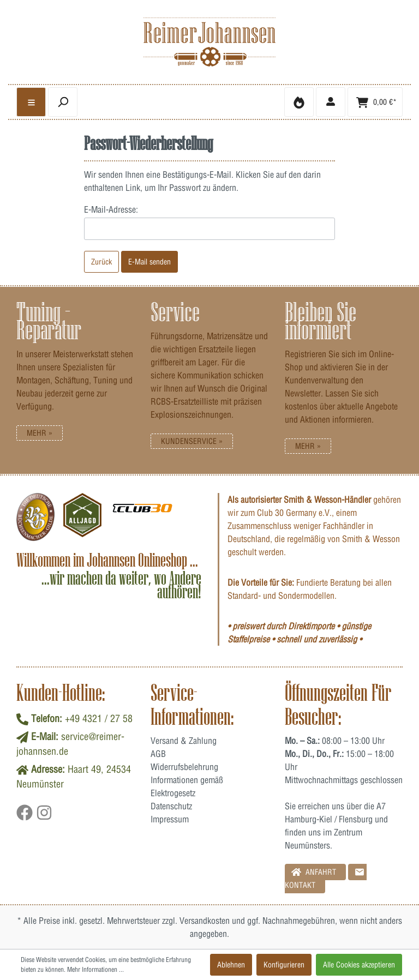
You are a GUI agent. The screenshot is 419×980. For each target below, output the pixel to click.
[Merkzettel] (299, 102)
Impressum (170, 819)
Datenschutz (171, 806)
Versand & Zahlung (184, 741)
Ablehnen (231, 965)
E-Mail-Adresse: (111, 209)
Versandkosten (205, 921)
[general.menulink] (31, 102)
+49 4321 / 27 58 (99, 719)
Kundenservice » (192, 441)
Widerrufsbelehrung (184, 767)
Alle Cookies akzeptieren (359, 965)
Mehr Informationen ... (95, 969)
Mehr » (40, 433)
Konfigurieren (284, 965)
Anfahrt (314, 872)
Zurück (101, 262)
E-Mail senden (149, 262)
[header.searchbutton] (63, 102)
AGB (158, 754)
